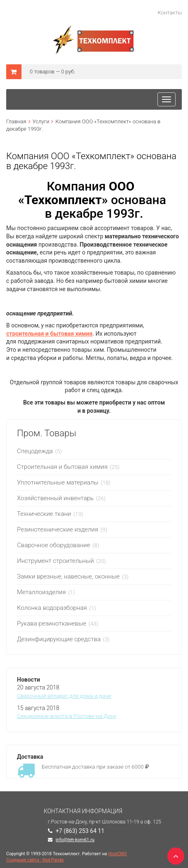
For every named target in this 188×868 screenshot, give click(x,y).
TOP (174, 854)
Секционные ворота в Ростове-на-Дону (67, 716)
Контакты (170, 13)
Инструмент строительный (56, 561)
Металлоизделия (41, 592)
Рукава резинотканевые (52, 623)
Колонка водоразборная (53, 608)
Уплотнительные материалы (58, 482)
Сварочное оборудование (54, 545)
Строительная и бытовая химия (62, 467)
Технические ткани (44, 514)
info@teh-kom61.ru (75, 840)
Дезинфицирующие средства (59, 639)
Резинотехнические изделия (58, 529)
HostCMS (118, 854)
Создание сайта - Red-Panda (35, 860)
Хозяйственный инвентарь (55, 498)
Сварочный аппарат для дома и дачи (64, 696)
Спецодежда (36, 451)
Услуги (41, 121)
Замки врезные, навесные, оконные (68, 576)
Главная (16, 121)
